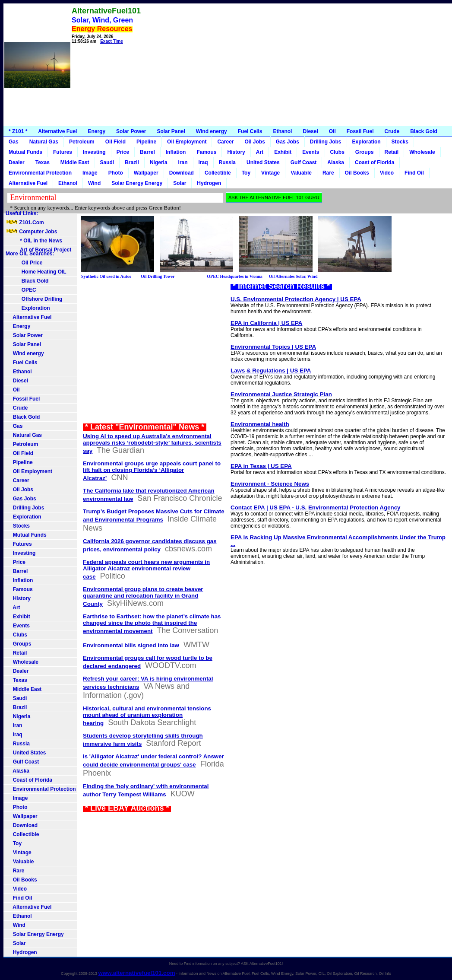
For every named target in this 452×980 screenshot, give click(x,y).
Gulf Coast (304, 162)
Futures (63, 152)
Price (123, 152)
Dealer (17, 162)
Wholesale (422, 152)
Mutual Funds (25, 152)
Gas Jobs (288, 142)
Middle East (75, 162)
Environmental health (260, 424)
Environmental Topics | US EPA (273, 347)
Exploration (367, 142)
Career (225, 142)
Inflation (176, 152)
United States (263, 162)
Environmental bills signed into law (131, 645)
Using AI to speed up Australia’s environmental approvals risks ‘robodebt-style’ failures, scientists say (152, 444)
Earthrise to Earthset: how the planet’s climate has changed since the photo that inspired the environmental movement (152, 624)
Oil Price (24, 263)
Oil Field (115, 142)
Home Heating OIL (36, 272)
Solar (180, 183)
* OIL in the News (34, 241)
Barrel (147, 152)
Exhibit (283, 152)
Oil (332, 131)
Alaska (336, 162)
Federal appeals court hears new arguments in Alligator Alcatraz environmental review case (146, 569)
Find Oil (414, 173)
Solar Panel (171, 131)
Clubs (337, 152)
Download (182, 173)
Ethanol (282, 131)
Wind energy (212, 131)
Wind (94, 183)
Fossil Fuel (360, 131)
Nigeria (159, 162)
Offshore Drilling (34, 299)
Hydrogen (209, 183)
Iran (183, 162)
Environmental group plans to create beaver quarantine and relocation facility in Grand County (143, 597)
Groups (365, 152)
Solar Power (131, 131)
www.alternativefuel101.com (136, 973)
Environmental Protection (40, 173)
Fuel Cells (250, 131)
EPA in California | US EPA (266, 323)
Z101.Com (25, 223)
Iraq (203, 162)
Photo (116, 173)
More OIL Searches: (30, 254)
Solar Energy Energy (137, 183)
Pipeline (146, 142)
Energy (96, 131)
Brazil (132, 162)
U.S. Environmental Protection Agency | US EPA (296, 299)
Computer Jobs (31, 232)
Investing (94, 152)
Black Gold (424, 131)
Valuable (301, 173)
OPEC (21, 290)
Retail (392, 152)
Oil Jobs (254, 142)
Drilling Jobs (326, 142)
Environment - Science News (270, 484)
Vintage (270, 173)
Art (260, 152)
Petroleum (82, 142)
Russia (227, 162)
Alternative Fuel (57, 131)
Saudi (107, 162)
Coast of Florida (375, 162)
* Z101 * (18, 131)
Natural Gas (44, 142)
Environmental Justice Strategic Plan (281, 394)
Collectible (218, 173)
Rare (328, 173)
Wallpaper (146, 173)
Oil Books (357, 173)
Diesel (310, 131)
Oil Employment (187, 142)
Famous (206, 152)
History (236, 152)
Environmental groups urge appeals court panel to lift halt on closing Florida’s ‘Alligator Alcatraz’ (152, 471)
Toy (246, 173)
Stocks (400, 142)
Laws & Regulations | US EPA (271, 371)
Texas (43, 162)
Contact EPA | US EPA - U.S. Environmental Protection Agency (316, 507)
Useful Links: (22, 213)
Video (387, 173)
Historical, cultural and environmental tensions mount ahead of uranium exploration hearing (147, 716)
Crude (392, 131)
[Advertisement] (298, 65)
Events (311, 152)
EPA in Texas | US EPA (261, 466)
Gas (14, 142)
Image (90, 173)
